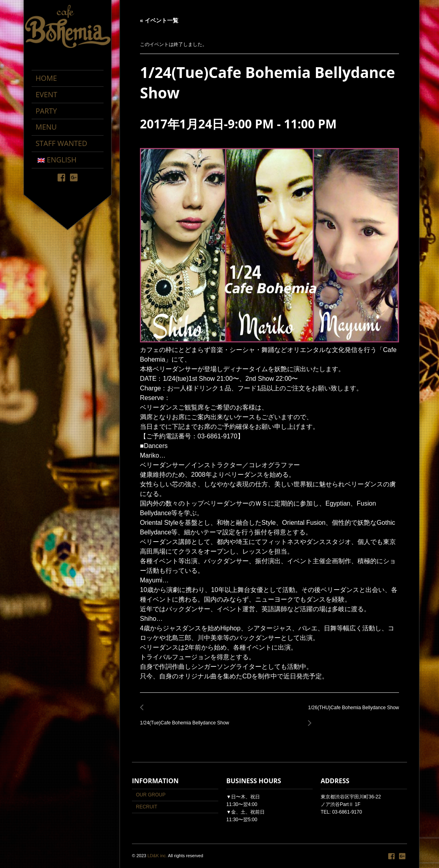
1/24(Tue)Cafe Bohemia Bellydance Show (187, 719)
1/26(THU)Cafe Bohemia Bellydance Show (351, 712)
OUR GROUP (151, 795)
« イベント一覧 (159, 20)
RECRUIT (147, 807)
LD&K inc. (157, 856)
